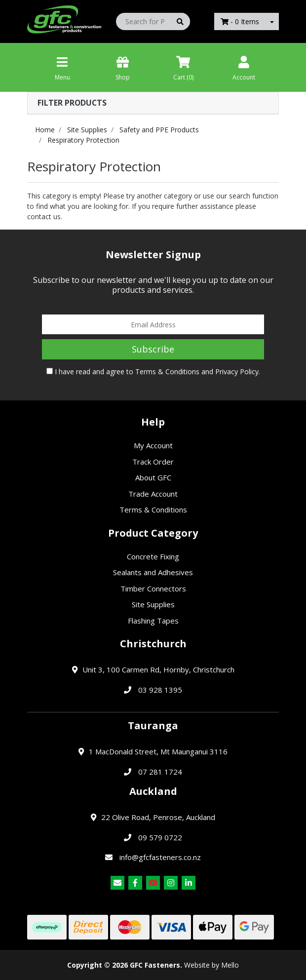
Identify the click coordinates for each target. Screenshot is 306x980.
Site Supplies (153, 604)
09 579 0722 (160, 837)
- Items (240, 21)
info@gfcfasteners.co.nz (160, 857)
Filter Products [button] (72, 103)
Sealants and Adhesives (153, 572)
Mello (230, 965)
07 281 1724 (160, 772)
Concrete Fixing (153, 556)
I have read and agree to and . (153, 372)
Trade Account (153, 494)
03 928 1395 (160, 690)
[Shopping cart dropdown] (272, 21)
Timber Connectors (153, 588)
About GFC (153, 477)
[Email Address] (153, 324)
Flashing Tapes (153, 621)
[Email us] (117, 883)
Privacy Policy (237, 372)
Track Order (153, 462)
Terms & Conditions (167, 372)
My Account (153, 445)
